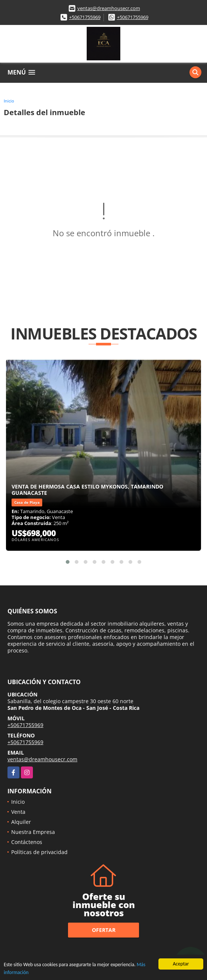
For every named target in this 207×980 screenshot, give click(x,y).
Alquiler (21, 822)
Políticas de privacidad (39, 852)
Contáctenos (27, 842)
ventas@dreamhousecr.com (109, 8)
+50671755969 (85, 17)
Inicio (9, 101)
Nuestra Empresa (33, 832)
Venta (18, 812)
